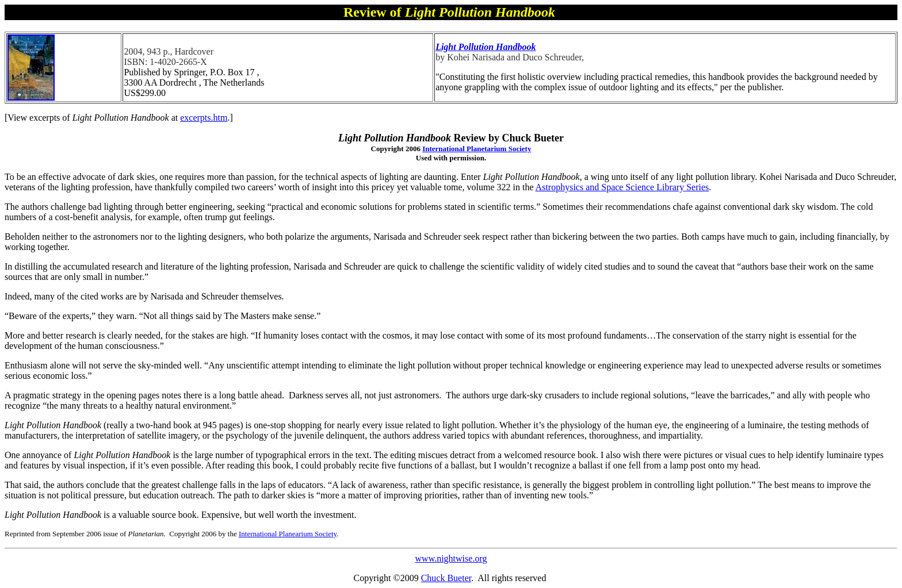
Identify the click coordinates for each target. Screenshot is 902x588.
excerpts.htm (204, 118)
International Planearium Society (288, 534)
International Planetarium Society (477, 149)
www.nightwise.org (451, 558)
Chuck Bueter (446, 578)
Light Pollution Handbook (486, 47)
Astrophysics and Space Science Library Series (622, 187)
